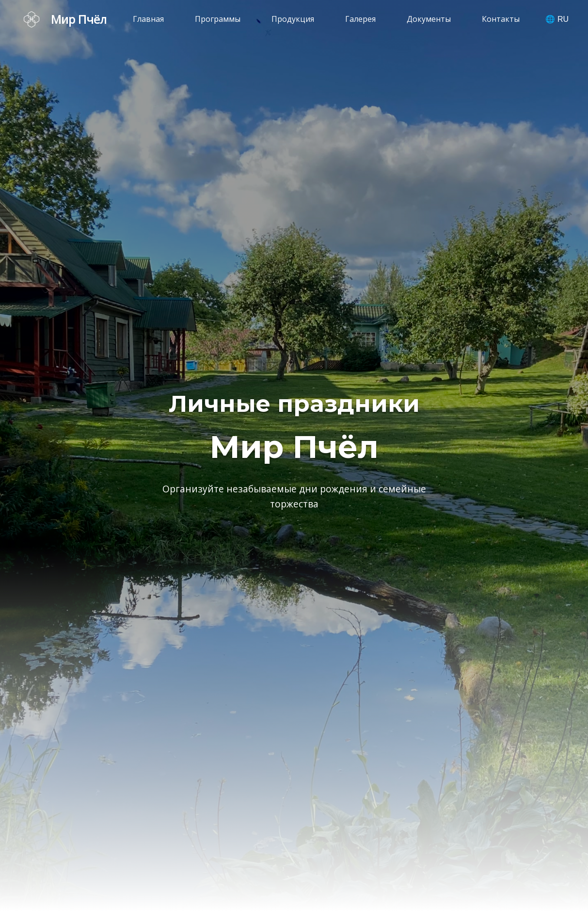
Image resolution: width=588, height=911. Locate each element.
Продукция (293, 19)
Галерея (360, 19)
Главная (148, 19)
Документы (429, 19)
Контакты (501, 19)
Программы (218, 19)
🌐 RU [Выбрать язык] (557, 19)
